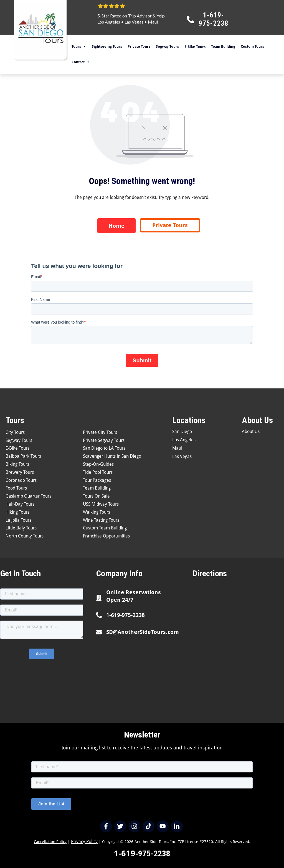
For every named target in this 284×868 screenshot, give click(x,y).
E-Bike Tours (17, 448)
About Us (251, 432)
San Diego (182, 432)
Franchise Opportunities (106, 536)
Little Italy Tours (21, 528)
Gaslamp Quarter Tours (28, 496)
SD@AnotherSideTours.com (143, 632)
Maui (153, 22)
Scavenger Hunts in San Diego (112, 456)
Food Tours (16, 488)
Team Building (223, 46)
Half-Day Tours (20, 504)
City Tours (15, 432)
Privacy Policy (84, 842)
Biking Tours (17, 464)
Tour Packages (97, 480)
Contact (81, 62)
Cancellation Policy (50, 842)
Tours (79, 47)
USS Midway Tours (101, 504)
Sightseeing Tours (107, 46)
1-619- (126, 853)
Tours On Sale (96, 496)
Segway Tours (167, 46)
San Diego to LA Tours (104, 448)
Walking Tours (97, 512)
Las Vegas (134, 22)
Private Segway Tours (104, 440)
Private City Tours (100, 432)
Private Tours (139, 46)
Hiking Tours (17, 512)
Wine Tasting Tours (101, 520)
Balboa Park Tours (23, 456)
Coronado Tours (21, 480)
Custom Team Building (105, 528)
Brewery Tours (20, 472)
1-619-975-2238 (125, 615)
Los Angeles (109, 22)
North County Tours (25, 536)
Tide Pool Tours (98, 472)
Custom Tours (252, 46)
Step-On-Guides (98, 464)
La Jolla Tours (18, 520)
